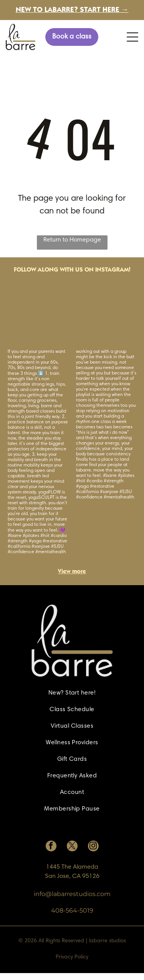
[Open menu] (132, 37)
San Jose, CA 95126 (72, 876)
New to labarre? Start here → (72, 10)
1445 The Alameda (72, 867)
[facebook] (51, 847)
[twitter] (72, 847)
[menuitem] (72, 693)
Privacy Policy (72, 957)
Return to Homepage (72, 240)
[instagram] (93, 847)
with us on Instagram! (95, 270)
